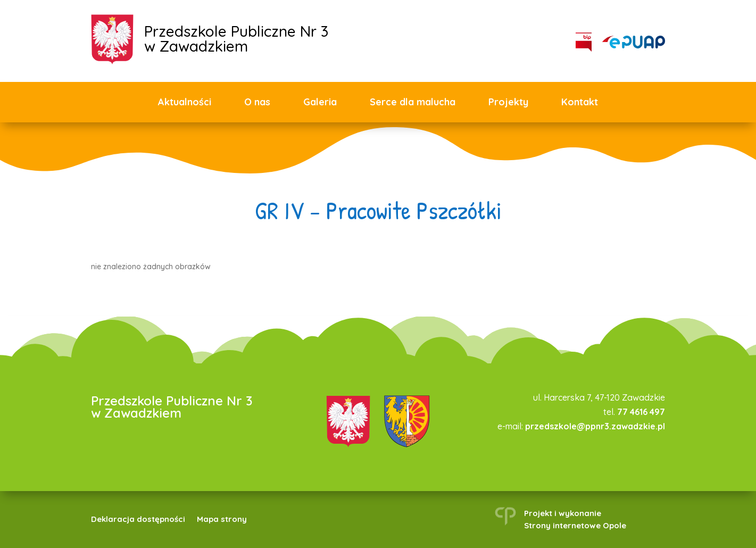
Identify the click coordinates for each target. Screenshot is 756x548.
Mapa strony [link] (222, 520)
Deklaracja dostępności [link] (138, 520)
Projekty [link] (508, 102)
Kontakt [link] (580, 102)
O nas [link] (257, 102)
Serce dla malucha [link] (413, 102)
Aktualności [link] (185, 102)
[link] (634, 42)
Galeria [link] (320, 102)
